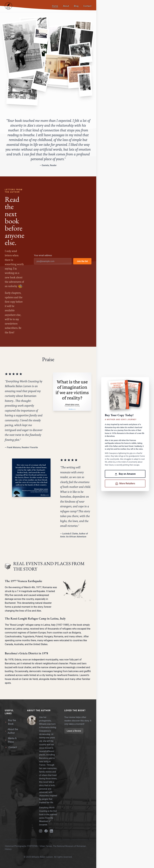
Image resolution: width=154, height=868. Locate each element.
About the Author (11, 731)
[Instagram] (41, 831)
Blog (76, 6)
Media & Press (11, 740)
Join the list (82, 261)
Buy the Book (10, 722)
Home (55, 6)
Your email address (43, 255)
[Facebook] (46, 831)
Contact (87, 6)
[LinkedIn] (51, 831)
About (66, 6)
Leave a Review (74, 731)
